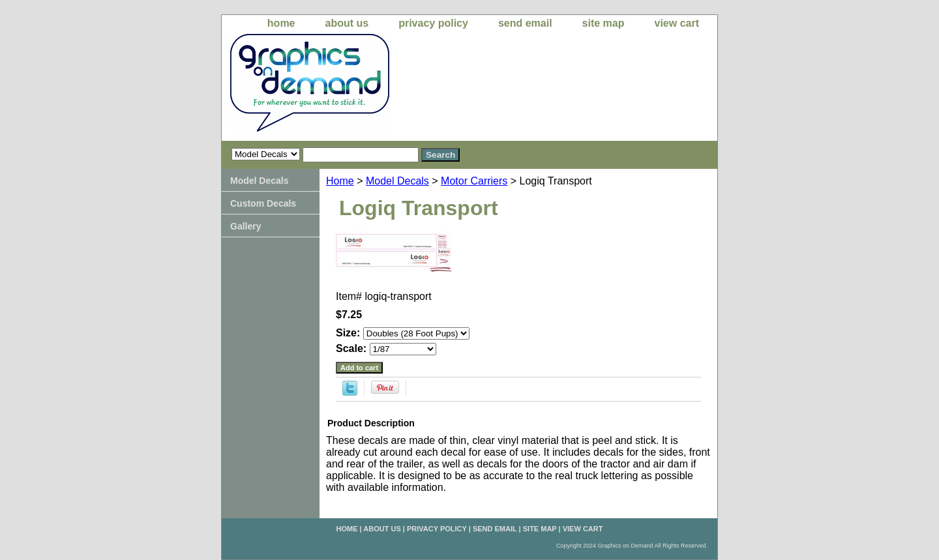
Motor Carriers (474, 181)
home (281, 23)
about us (347, 23)
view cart (677, 23)
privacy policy (433, 23)
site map (604, 23)
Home (340, 181)
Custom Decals (263, 203)
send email (525, 23)
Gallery (246, 226)
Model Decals (397, 181)
